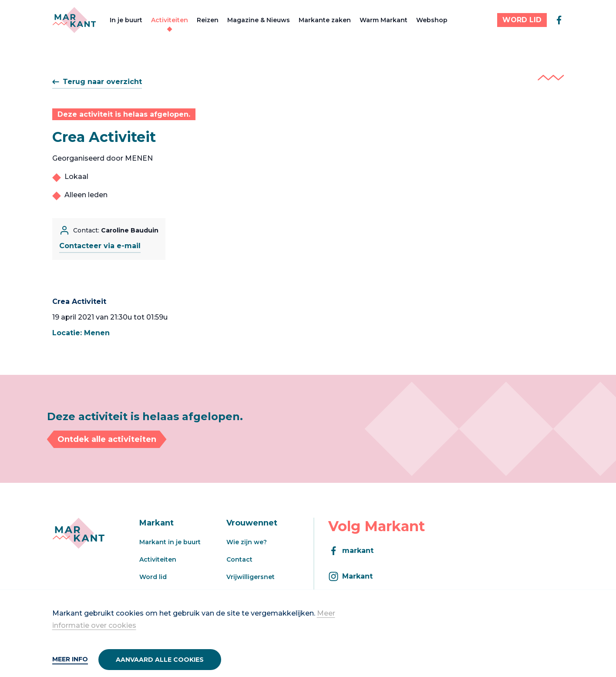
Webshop (432, 20)
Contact (239, 559)
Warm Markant (384, 20)
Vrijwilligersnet (251, 577)
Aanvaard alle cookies (160, 660)
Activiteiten (170, 20)
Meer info (70, 659)
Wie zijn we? (247, 542)
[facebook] (559, 20)
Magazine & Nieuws (259, 20)
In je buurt (126, 20)
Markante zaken (325, 20)
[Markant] (74, 20)
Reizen (208, 20)
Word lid (153, 577)
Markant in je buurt (170, 542)
